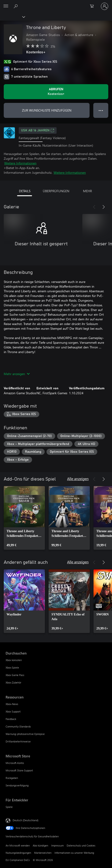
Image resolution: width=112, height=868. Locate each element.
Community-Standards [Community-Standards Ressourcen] (18, 726)
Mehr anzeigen (17, 374)
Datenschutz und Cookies (81, 845)
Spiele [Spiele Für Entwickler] (9, 807)
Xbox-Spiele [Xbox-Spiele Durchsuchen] (12, 667)
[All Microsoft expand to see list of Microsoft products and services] (6, 6)
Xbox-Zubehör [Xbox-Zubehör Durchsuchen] (13, 682)
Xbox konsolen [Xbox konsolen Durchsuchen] (14, 660)
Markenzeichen (43, 853)
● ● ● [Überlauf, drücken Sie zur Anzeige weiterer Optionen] (101, 110)
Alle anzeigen (78, 479)
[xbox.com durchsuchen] (16, 6)
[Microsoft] (56, 4)
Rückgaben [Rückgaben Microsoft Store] (12, 778)
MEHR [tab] (87, 191)
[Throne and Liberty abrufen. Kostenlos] (56, 92)
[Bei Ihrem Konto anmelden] (105, 6)
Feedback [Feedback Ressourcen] (11, 719)
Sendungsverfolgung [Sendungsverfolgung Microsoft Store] (17, 785)
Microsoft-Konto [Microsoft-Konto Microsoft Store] (15, 763)
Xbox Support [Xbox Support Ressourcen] (13, 711)
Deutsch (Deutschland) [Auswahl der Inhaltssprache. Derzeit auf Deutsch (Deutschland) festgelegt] (25, 820)
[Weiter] (104, 207)
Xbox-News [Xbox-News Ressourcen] (12, 704)
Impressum (57, 845)
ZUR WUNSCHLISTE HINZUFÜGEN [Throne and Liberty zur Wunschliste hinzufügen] (47, 110)
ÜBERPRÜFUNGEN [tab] (56, 191)
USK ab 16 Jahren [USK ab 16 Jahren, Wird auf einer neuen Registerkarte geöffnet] (38, 130)
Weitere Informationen (20, 163)
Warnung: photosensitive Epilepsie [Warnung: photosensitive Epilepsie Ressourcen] (25, 734)
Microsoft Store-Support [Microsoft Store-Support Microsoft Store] (19, 770)
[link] (24, 518)
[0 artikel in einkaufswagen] (93, 6)
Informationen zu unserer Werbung (74, 853)
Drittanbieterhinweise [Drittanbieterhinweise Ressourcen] (18, 741)
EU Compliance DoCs (18, 860)
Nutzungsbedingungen (18, 853)
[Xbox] (12, 17)
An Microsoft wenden (18, 845)
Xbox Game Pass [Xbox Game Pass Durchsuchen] (15, 675)
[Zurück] (94, 207)
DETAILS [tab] (25, 191)
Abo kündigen (40, 845)
